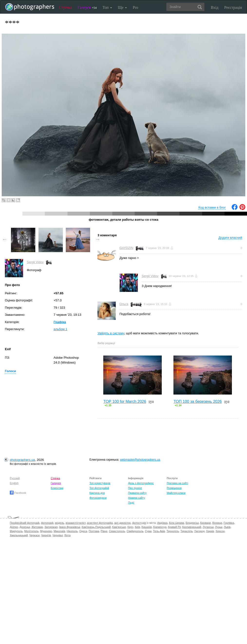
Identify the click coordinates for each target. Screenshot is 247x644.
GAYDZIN (126, 248)
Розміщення (174, 488)
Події (131, 503)
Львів (227, 527)
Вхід (215, 7)
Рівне (104, 531)
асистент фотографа (100, 523)
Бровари (206, 523)
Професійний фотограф (25, 523)
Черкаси (34, 535)
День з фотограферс (141, 483)
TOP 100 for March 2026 (125, 401)
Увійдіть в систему (111, 333)
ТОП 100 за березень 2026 (198, 401)
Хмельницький (19, 535)
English (14, 483)
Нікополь (72, 531)
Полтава (94, 531)
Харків (210, 531)
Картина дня (97, 493)
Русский (15, 478)
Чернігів (46, 535)
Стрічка (65, 7)
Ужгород (199, 531)
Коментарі (57, 488)
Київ (137, 527)
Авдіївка (162, 523)
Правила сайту (137, 493)
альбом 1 (60, 329)
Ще (122, 7)
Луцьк (219, 527)
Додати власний (230, 238)
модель (60, 523)
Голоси (10, 371)
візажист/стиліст (75, 523)
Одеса (83, 531)
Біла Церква (177, 523)
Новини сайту (137, 498)
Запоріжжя (51, 527)
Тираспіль (187, 531)
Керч (130, 527)
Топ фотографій (99, 488)
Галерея (87, 7)
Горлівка (229, 523)
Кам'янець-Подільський (96, 527)
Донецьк (25, 527)
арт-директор (123, 523)
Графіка (60, 322)
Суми (148, 531)
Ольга (124, 304)
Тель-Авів (159, 531)
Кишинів (147, 527)
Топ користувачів (100, 483)
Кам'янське (119, 527)
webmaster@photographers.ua (140, 460)
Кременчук (160, 527)
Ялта (67, 535)
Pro (135, 7)
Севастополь (117, 531)
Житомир (37, 527)
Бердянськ (192, 523)
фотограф (47, 523)
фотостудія (139, 523)
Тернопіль (173, 531)
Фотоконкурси (98, 498)
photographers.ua (22, 460)
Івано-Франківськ (70, 527)
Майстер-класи (176, 493)
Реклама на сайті (177, 483)
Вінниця (217, 523)
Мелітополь (32, 531)
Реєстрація (233, 7)
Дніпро (14, 527)
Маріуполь (16, 531)
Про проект (135, 488)
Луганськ (208, 527)
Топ (107, 7)
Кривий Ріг (174, 527)
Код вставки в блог (212, 207)
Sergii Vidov (35, 262)
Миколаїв (59, 531)
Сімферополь (135, 531)
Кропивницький (192, 527)
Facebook (18, 493)
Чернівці (58, 535)
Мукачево (46, 531)
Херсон (220, 531)
